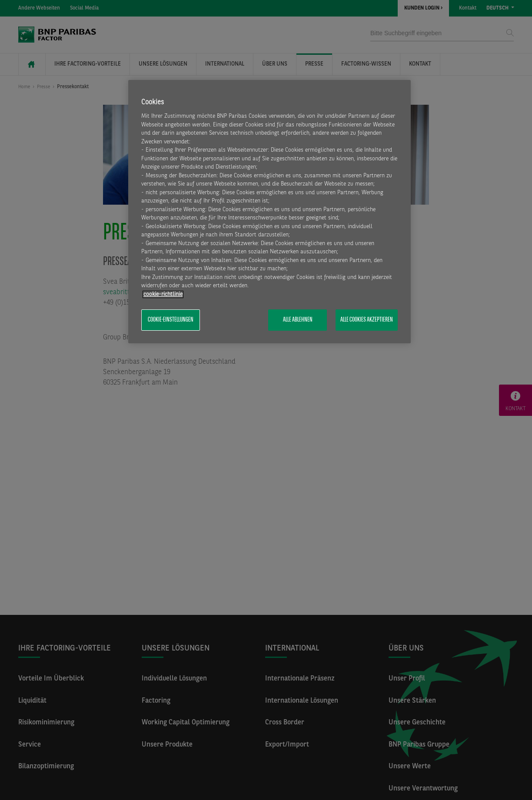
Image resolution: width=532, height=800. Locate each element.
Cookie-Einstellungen (171, 320)
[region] (269, 212)
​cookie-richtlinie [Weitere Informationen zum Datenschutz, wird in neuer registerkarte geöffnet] (163, 294)
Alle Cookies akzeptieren (367, 320)
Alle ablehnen (298, 320)
